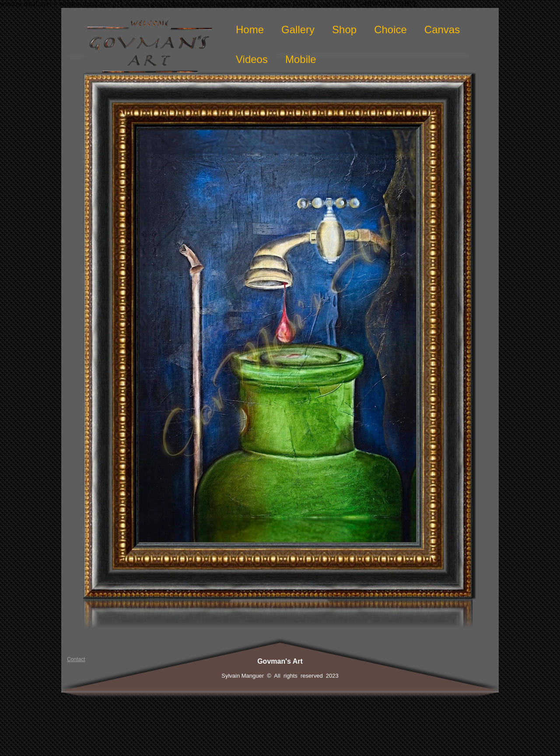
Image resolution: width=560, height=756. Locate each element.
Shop (344, 30)
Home (250, 30)
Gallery (298, 30)
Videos (252, 59)
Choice (390, 30)
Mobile (301, 59)
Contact (76, 659)
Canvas (442, 30)
